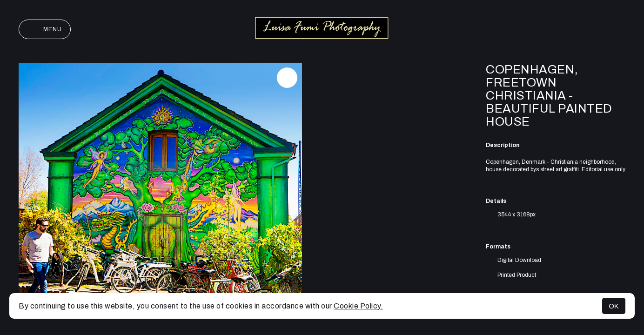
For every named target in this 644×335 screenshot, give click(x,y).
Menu (45, 29)
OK (614, 306)
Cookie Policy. (358, 306)
